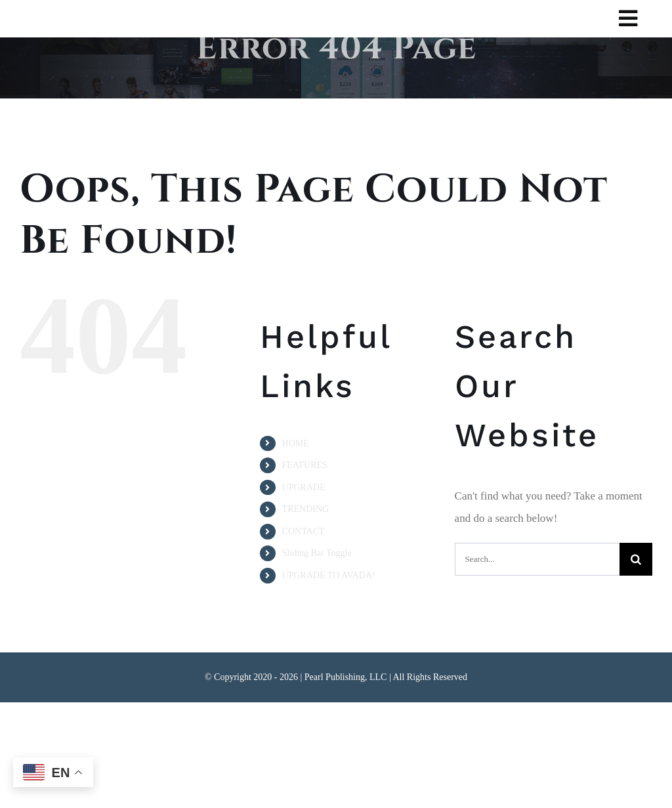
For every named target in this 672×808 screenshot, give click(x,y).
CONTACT (304, 531)
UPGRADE (304, 487)
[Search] (636, 559)
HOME (296, 443)
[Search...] (537, 559)
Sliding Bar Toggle (317, 553)
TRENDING (306, 509)
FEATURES (305, 465)
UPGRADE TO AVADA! (329, 575)
